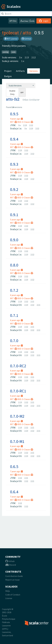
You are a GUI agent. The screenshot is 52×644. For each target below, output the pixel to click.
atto (27, 33)
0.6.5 (14, 467)
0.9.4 (14, 139)
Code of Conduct (13, 595)
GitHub (26, 39)
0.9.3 (14, 164)
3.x (21, 57)
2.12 (34, 57)
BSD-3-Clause (25, 122)
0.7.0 (14, 341)
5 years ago (16, 169)
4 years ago (16, 119)
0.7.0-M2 (17, 416)
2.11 (32, 302)
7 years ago (16, 471)
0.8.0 (14, 265)
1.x (23, 61)
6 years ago (16, 295)
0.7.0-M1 (17, 441)
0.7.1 (14, 315)
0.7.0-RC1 (18, 391)
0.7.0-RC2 (18, 366)
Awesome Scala (27, 21)
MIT (14, 122)
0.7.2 (14, 290)
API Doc (13, 21)
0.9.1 (14, 215)
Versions (34, 71)
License (9, 598)
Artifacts (20, 71)
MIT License (11, 39)
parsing (6, 52)
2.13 (27, 57)
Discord (11, 565)
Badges (8, 76)
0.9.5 (14, 114)
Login (44, 21)
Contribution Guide (14, 576)
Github (10, 561)
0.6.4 (14, 492)
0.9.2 (14, 189)
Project (8, 71)
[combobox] (21, 86)
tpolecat (10, 33)
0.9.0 (14, 240)
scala (13, 52)
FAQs (8, 591)
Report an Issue (12, 580)
